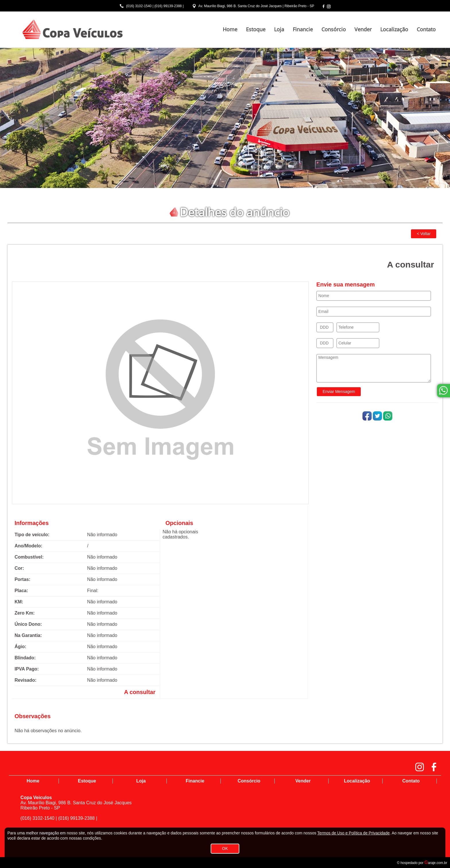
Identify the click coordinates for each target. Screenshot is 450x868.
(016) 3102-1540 (139, 6)
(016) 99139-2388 (168, 6)
